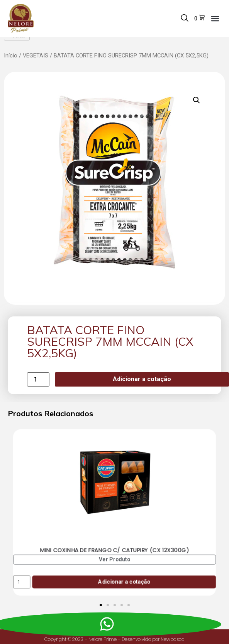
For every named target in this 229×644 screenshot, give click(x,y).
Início (11, 66)
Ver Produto (115, 569)
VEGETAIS (36, 66)
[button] (215, 18)
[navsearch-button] (185, 18)
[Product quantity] (38, 389)
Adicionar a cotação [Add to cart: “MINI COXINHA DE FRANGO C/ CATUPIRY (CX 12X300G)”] (124, 592)
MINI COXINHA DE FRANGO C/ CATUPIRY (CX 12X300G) (114, 560)
